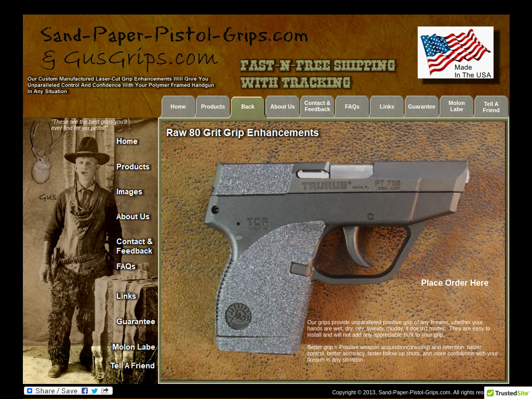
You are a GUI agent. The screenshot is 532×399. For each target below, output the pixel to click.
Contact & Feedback (317, 106)
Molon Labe (456, 106)
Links (387, 107)
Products (213, 107)
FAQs (352, 107)
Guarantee (422, 107)
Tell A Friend (491, 107)
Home (178, 107)
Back (248, 107)
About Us (282, 107)
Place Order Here (456, 283)
